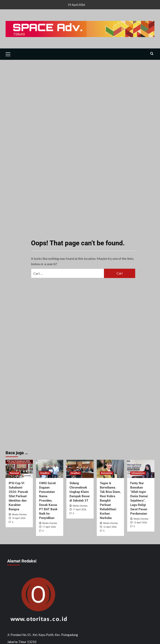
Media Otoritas (19, 514)
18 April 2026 (19, 518)
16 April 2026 (110, 527)
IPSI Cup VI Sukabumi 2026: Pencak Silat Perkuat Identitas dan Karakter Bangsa (18, 496)
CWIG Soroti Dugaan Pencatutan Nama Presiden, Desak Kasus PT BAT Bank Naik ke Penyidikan (48, 501)
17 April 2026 (49, 527)
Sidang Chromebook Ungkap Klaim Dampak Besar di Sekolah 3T (80, 492)
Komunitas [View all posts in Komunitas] (107, 473)
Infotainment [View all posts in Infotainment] (138, 473)
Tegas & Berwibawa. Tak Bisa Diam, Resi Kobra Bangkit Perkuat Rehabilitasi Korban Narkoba (110, 501)
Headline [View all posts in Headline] (45, 473)
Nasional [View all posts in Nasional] (14, 473)
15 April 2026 (140, 523)
